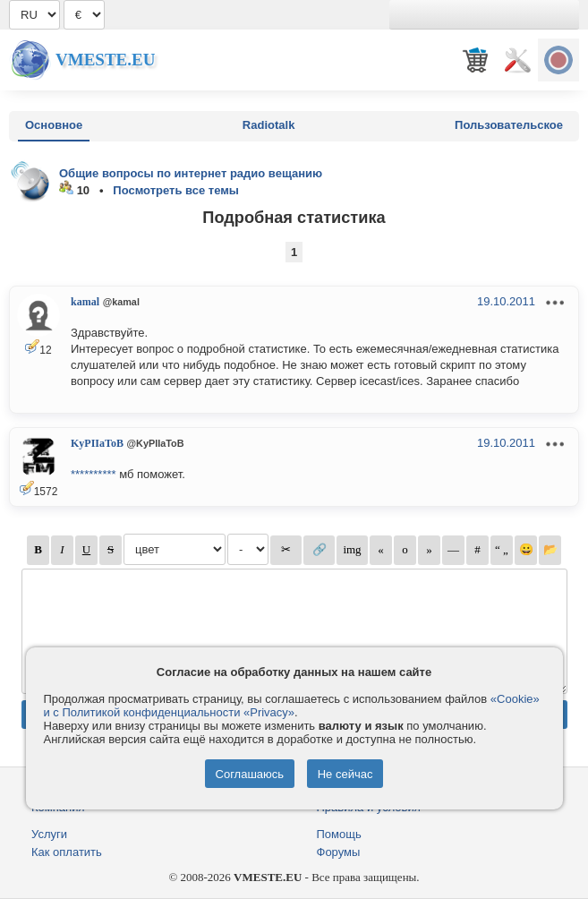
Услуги (49, 834)
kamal (85, 302)
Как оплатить (67, 852)
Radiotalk (269, 125)
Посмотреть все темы (176, 190)
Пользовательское (509, 125)
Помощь (339, 834)
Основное (54, 125)
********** (94, 474)
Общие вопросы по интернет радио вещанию (191, 173)
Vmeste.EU (105, 60)
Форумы (339, 852)
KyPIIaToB (97, 443)
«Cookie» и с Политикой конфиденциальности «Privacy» (292, 706)
